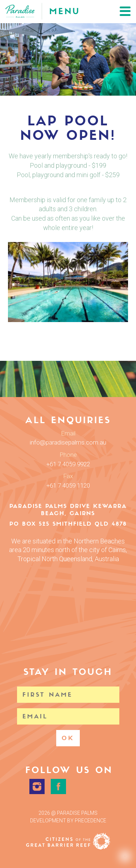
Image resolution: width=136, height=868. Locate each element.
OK (68, 738)
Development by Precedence (68, 821)
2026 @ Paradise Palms (68, 813)
